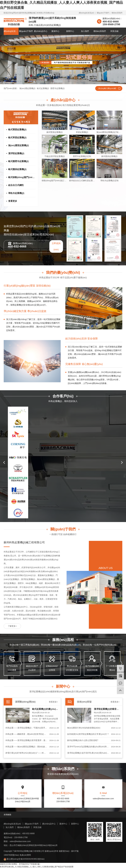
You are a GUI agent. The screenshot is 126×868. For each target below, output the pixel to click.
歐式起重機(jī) (43, 88)
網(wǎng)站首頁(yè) (86, 13)
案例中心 (55, 31)
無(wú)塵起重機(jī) (27, 88)
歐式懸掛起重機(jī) (17, 169)
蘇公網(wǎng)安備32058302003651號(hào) (24, 859)
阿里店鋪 (114, 31)
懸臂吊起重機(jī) (58, 88)
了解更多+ (12, 626)
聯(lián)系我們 (117, 13)
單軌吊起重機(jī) (16, 193)
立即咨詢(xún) (56, 246)
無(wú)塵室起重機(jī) (19, 145)
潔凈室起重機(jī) (16, 153)
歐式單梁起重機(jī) (17, 138)
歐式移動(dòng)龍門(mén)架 (22, 177)
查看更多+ (53, 702)
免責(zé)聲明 (25, 855)
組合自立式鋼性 (16, 185)
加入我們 (85, 31)
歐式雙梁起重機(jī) (17, 130)
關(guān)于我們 (103, 13)
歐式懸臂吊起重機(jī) (18, 161)
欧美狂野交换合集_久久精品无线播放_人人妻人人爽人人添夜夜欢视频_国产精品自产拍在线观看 (37, 867)
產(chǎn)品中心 (41, 31)
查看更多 (13, 201)
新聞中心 (70, 31)
